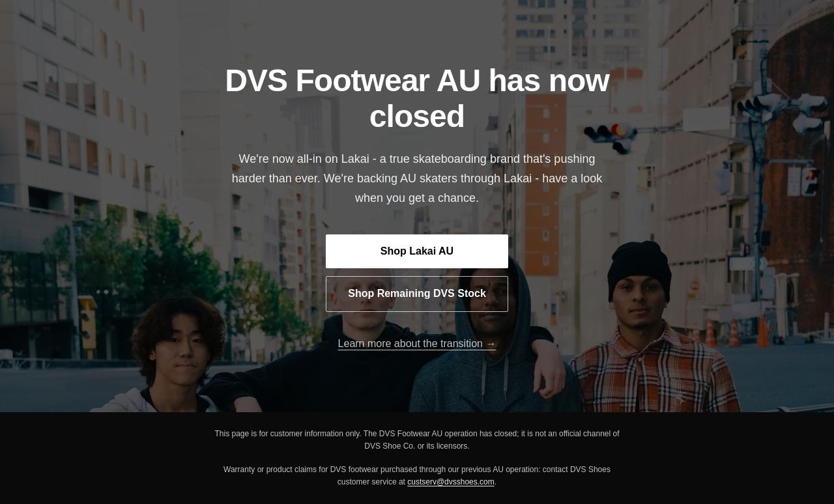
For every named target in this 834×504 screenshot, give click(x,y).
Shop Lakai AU (417, 251)
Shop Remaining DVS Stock (417, 293)
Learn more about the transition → (417, 343)
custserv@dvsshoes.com (451, 482)
